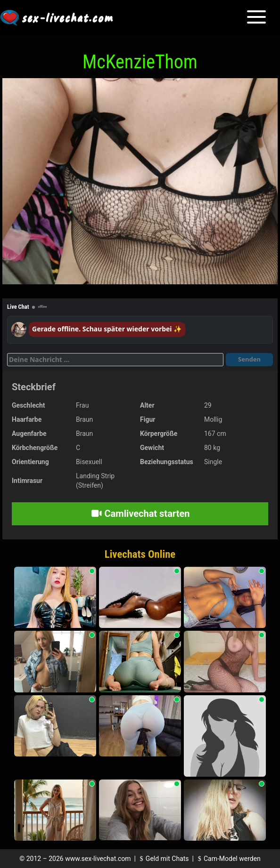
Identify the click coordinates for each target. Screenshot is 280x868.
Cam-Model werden (228, 859)
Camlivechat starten (140, 514)
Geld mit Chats (163, 859)
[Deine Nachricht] (115, 360)
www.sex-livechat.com (98, 859)
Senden (249, 359)
